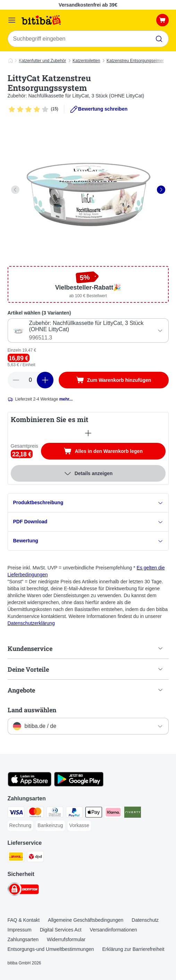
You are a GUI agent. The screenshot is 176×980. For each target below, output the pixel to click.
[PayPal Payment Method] (74, 813)
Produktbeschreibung (88, 503)
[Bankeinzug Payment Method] (50, 826)
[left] (15, 190)
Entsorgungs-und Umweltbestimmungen (51, 949)
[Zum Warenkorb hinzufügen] (114, 380)
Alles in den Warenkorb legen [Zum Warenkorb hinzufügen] (114, 452)
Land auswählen (32, 710)
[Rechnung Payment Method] (20, 826)
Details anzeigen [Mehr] (88, 473)
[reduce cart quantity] (16, 380)
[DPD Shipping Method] (35, 858)
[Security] (23, 890)
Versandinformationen (114, 930)
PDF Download (88, 522)
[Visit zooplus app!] (30, 785)
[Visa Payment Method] (16, 813)
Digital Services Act (61, 930)
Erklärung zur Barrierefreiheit (133, 949)
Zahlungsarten (23, 939)
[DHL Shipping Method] (16, 858)
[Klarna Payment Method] (113, 813)
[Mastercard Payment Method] (35, 813)
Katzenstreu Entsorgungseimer (135, 61)
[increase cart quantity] (45, 380)
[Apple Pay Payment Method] (94, 813)
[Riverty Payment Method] (133, 813)
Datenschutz (145, 920)
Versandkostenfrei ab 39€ (88, 5)
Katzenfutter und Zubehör (42, 61)
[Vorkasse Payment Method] (79, 826)
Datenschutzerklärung (31, 623)
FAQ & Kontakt (24, 920)
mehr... (66, 399)
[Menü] (12, 20)
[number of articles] (31, 380)
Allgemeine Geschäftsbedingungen (86, 920)
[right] (161, 190)
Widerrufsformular (66, 939)
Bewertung (88, 541)
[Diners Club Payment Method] (55, 813)
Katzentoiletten (86, 61)
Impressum (20, 930)
